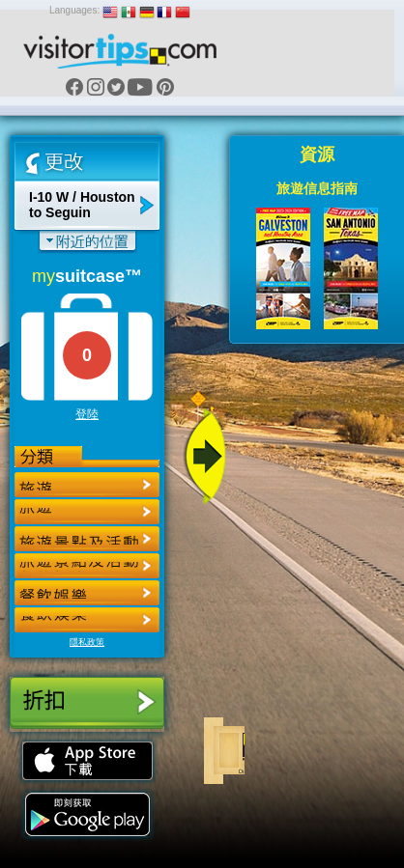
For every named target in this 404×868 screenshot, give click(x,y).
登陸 (87, 414)
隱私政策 (87, 642)
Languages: (74, 10)
